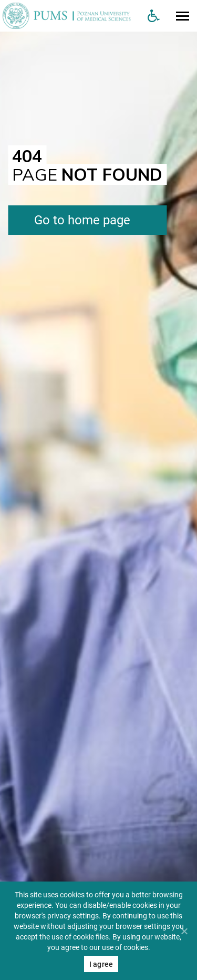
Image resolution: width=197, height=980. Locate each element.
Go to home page (82, 220)
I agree (101, 964)
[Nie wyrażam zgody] (184, 931)
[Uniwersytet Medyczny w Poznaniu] (70, 16)
